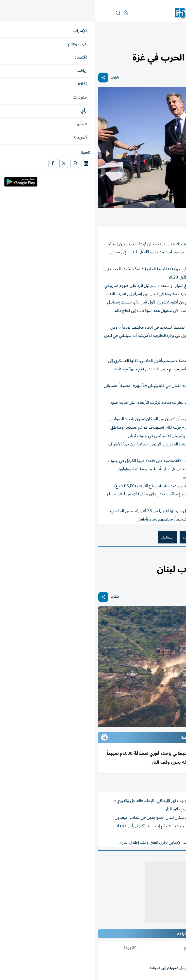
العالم (162, 44)
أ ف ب (178, 782)
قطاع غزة (94, 537)
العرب (161, 559)
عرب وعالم (176, 44)
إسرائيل (72, 537)
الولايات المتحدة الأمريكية (130, 537)
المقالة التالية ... (171, 857)
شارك (19, 78)
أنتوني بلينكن (170, 537)
